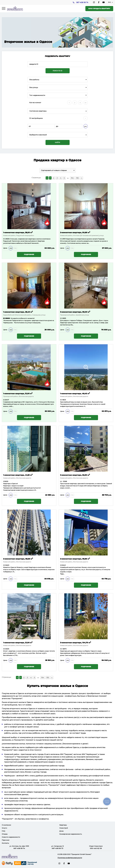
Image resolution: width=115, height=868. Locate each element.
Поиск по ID (57, 71)
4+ (86, 103)
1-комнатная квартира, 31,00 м (18, 393)
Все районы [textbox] (34, 80)
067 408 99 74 (82, 3)
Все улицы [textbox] (34, 87)
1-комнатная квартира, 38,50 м (18, 232)
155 (77, 178)
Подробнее (29, 254)
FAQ (3, 831)
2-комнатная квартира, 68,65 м (18, 559)
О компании (6, 825)
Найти (58, 142)
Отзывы (5, 834)
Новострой (64, 828)
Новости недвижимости (11, 837)
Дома (61, 831)
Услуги (4, 828)
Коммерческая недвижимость (71, 834)
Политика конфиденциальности (70, 858)
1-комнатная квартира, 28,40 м (18, 312)
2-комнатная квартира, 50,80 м (75, 232)
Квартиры (63, 825)
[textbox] (58, 135)
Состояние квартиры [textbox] (38, 111)
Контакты (5, 843)
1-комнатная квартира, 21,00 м (18, 642)
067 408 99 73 (57, 848)
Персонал (6, 840)
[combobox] (58, 80)
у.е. (85, 126)
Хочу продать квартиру (99, 9)
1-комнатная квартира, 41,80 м (18, 475)
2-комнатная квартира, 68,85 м (75, 559)
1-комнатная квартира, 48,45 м (75, 393)
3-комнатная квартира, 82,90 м (75, 475)
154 (72, 178)
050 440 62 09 (96, 848)
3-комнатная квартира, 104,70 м (76, 642)
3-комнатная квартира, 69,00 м (75, 312)
